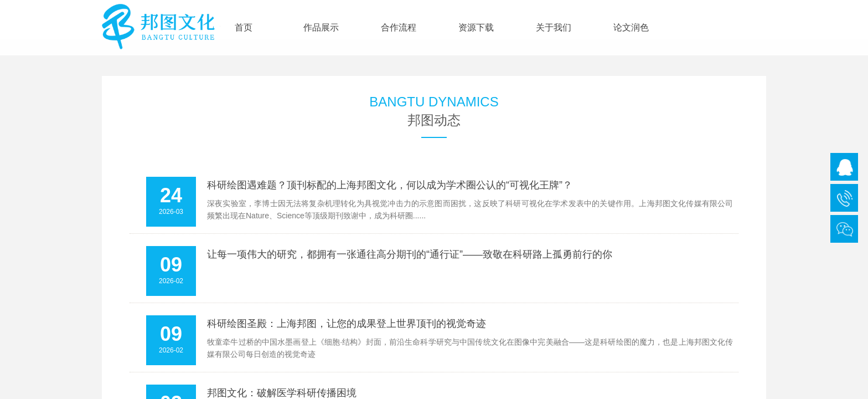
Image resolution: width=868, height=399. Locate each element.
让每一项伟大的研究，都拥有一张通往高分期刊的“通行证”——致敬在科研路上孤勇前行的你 (410, 254)
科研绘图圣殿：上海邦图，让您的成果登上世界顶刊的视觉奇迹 (347, 324)
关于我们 (554, 27)
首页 (244, 27)
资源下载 (476, 27)
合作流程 (399, 27)
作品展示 (321, 27)
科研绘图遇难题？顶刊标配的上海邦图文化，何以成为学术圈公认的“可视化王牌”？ (390, 185)
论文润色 (631, 27)
